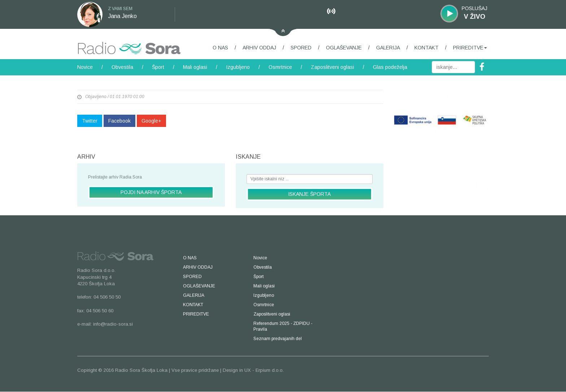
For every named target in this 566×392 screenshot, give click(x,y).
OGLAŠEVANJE (344, 48)
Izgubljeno (238, 67)
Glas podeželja (390, 67)
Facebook (119, 121)
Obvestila (122, 67)
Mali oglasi (195, 67)
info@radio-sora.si (113, 324)
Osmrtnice (280, 67)
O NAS (220, 48)
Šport (158, 67)
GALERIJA (388, 48)
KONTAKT (426, 48)
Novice (85, 67)
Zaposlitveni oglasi (332, 67)
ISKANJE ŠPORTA (309, 194)
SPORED (301, 48)
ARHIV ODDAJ (259, 48)
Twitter (90, 121)
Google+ (151, 121)
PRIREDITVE (470, 48)
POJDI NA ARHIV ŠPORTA (151, 192)
